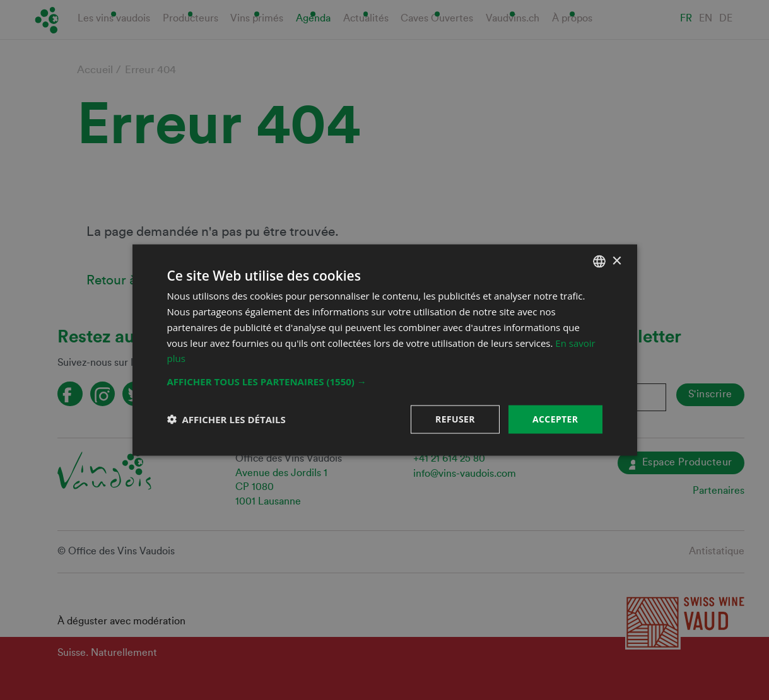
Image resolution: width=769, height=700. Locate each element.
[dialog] (384, 350)
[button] (385, 382)
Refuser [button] (455, 419)
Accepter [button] (555, 419)
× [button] (617, 261)
